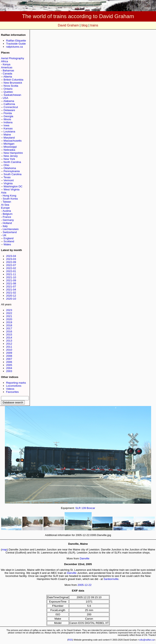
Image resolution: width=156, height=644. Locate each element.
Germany (8, 220)
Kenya (6, 64)
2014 (9, 338)
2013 (9, 341)
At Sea (5, 205)
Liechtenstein (11, 229)
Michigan (9, 144)
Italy (5, 226)
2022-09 (11, 262)
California (9, 104)
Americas (7, 67)
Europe (5, 208)
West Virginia (12, 189)
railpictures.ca (14, 47)
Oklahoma (10, 168)
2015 (9, 335)
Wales (7, 244)
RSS (70, 640)
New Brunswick (13, 83)
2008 (9, 356)
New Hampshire (13, 153)
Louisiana (9, 132)
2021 (9, 316)
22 (90, 585)
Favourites (12, 392)
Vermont (9, 180)
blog (84, 25)
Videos (10, 389)
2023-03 (11, 259)
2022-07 (11, 265)
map (4, 550)
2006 (9, 362)
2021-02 (11, 293)
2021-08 (11, 283)
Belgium (8, 214)
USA (5, 98)
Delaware (9, 110)
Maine (7, 135)
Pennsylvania (12, 171)
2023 (9, 310)
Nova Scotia (11, 86)
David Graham (68, 25)
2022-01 (11, 271)
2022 (9, 313)
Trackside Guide (16, 44)
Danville (85, 558)
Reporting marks (16, 383)
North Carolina (12, 162)
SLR (78, 508)
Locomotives (14, 386)
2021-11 (11, 274)
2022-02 (11, 268)
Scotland (9, 241)
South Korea (10, 199)
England (9, 238)
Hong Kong (9, 196)
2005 (9, 365)
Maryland (9, 138)
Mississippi (10, 147)
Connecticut (11, 107)
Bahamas (8, 70)
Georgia (8, 116)
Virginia (8, 183)
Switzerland (10, 232)
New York (9, 159)
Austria (7, 211)
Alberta (8, 77)
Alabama (9, 101)
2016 (9, 331)
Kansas (8, 128)
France (7, 217)
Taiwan (7, 202)
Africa (4, 61)
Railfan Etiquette (16, 41)
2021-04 (11, 290)
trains (94, 25)
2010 (9, 350)
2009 (9, 353)
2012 (9, 344)
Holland (7, 223)
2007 (9, 359)
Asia (4, 193)
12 (86, 585)
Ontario (8, 89)
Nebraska (9, 150)
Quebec (8, 92)
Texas (7, 177)
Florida (8, 113)
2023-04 (11, 256)
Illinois (7, 119)
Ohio (6, 165)
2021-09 (11, 280)
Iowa (6, 125)
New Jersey (11, 156)
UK (5, 235)
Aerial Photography (12, 58)
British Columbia (14, 80)
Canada (7, 74)
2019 (9, 322)
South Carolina (13, 174)
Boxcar (91, 508)
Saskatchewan (12, 95)
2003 (9, 371)
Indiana (8, 122)
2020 (9, 319)
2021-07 (11, 287)
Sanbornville (111, 579)
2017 (9, 328)
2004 (9, 368)
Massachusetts (13, 141)
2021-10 (11, 277)
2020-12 (11, 296)
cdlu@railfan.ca (147, 640)
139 (84, 508)
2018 (9, 325)
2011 (9, 347)
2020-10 (11, 299)
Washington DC (13, 186)
